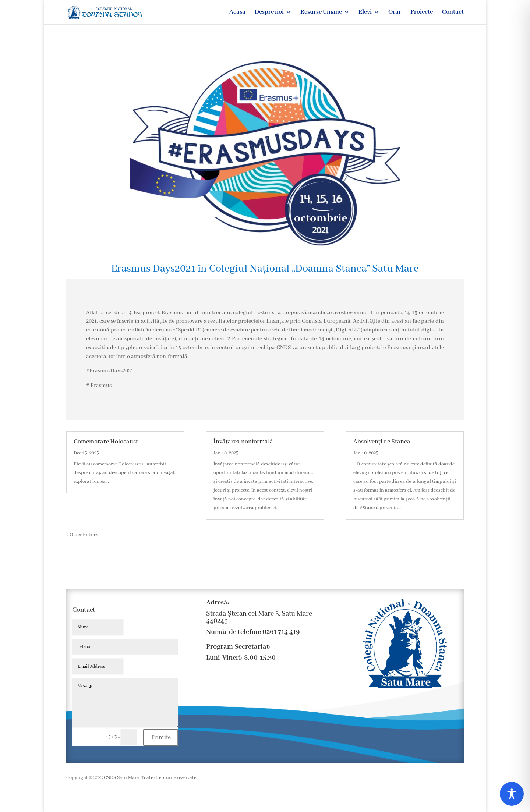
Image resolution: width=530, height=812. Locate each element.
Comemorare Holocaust (106, 442)
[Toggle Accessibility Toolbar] (512, 794)
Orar (395, 13)
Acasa (237, 13)
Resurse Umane (321, 13)
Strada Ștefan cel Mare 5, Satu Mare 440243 (259, 617)
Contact (453, 13)
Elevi (365, 13)
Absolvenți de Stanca (382, 442)
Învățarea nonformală (243, 442)
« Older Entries (82, 535)
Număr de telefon (233, 632)
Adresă (217, 603)
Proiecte (422, 13)
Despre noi (269, 13)
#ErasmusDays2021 (110, 371)
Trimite (161, 737)
